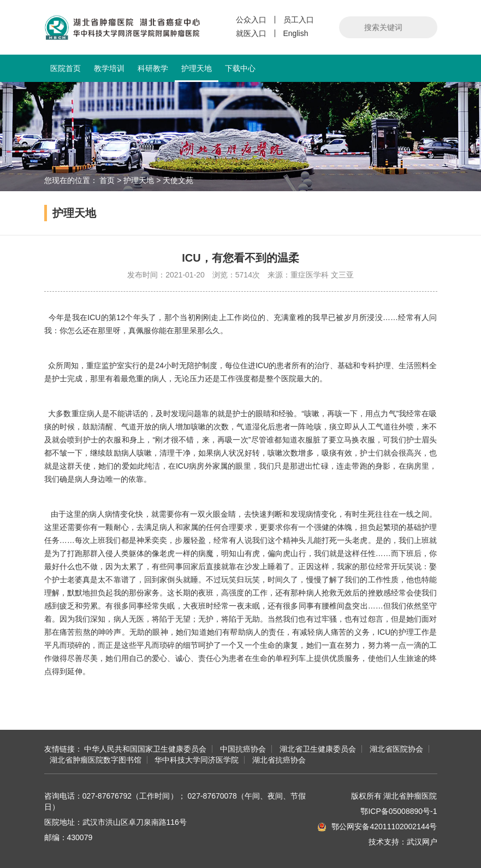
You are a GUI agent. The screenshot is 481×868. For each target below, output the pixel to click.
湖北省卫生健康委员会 (318, 749)
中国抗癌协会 (243, 749)
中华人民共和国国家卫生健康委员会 (145, 749)
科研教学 (153, 68)
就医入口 (251, 33)
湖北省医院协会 (396, 749)
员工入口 (299, 20)
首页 (107, 180)
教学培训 (109, 68)
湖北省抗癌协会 (279, 760)
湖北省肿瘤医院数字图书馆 (96, 760)
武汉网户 (422, 842)
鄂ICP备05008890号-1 (399, 811)
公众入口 (251, 20)
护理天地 (197, 73)
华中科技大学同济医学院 (197, 760)
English (296, 33)
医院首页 (66, 68)
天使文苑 (178, 180)
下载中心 (240, 68)
